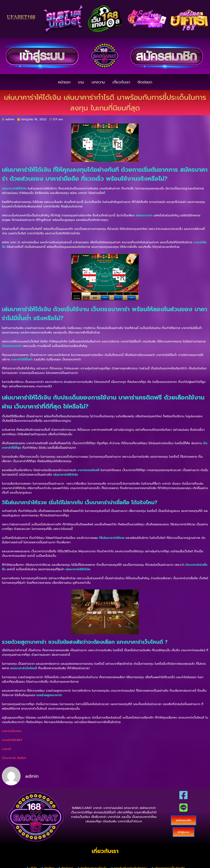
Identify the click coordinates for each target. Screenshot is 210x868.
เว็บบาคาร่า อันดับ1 (14, 758)
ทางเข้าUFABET (12, 740)
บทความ (98, 82)
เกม (81, 82)
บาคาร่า (7, 749)
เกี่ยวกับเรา (121, 82)
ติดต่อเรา (145, 82)
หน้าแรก (64, 82)
